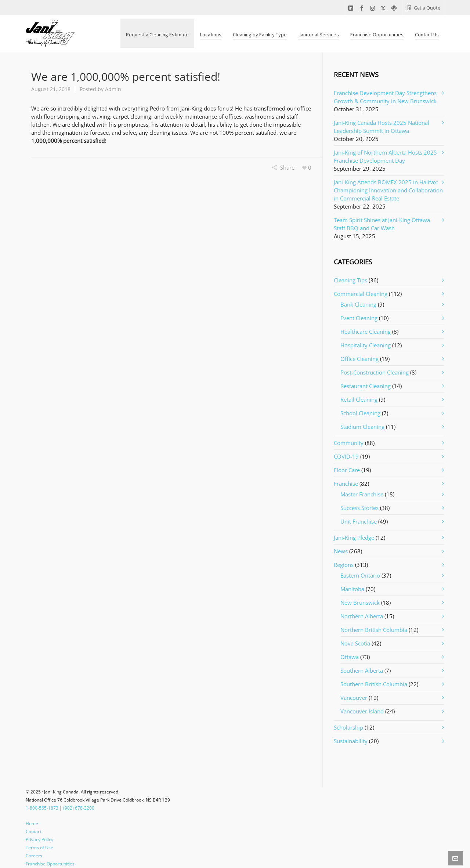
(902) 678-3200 (79, 808)
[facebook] (363, 8)
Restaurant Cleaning (366, 386)
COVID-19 (346, 456)
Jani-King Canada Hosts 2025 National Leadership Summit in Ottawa (382, 127)
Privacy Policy (39, 840)
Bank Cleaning (358, 304)
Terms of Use (39, 848)
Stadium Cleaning (362, 427)
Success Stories (359, 508)
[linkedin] (352, 8)
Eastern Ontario (360, 575)
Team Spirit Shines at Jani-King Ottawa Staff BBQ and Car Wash (382, 224)
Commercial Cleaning (361, 294)
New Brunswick (360, 603)
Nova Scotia (355, 643)
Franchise (346, 484)
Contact (34, 831)
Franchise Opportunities (50, 864)
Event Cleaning (359, 318)
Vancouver (354, 698)
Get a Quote (423, 8)
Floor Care (347, 470)
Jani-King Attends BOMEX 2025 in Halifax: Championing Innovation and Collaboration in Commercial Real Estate (388, 190)
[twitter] (384, 8)
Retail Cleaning (359, 399)
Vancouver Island (362, 711)
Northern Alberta (362, 616)
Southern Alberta (362, 670)
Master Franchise (362, 494)
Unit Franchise (359, 521)
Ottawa (350, 657)
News (341, 551)
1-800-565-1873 (42, 808)
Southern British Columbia (374, 684)
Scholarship (348, 727)
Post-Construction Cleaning (375, 372)
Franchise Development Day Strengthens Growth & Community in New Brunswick (385, 97)
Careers (34, 856)
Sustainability (351, 741)
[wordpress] (395, 8)
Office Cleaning (359, 359)
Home (32, 823)
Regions (344, 565)
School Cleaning (360, 413)
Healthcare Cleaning (366, 332)
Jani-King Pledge (354, 538)
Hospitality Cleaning (366, 345)
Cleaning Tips (350, 280)
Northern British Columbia (374, 630)
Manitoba (352, 589)
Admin (113, 89)
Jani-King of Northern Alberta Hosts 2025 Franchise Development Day (385, 156)
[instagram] (374, 8)
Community (349, 443)
